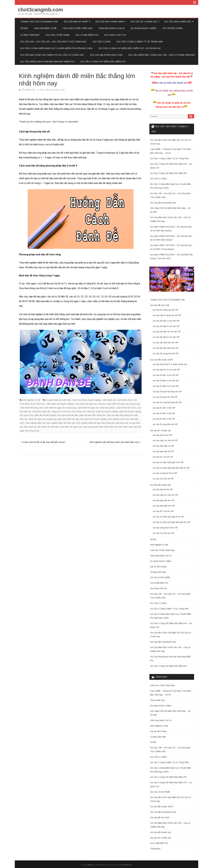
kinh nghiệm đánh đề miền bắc (61, 423)
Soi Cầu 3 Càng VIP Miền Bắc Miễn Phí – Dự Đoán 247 (130, 48)
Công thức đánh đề (41, 412)
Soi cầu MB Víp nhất (76, 22)
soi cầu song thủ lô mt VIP (165, 473)
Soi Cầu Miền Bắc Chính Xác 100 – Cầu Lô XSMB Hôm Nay (162, 55)
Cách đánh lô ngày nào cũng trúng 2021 (96, 408)
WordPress (127, 865)
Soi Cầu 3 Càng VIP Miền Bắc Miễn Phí (103, 62)
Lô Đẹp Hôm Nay (30, 35)
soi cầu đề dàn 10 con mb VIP (167, 332)
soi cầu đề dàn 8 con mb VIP (166, 337)
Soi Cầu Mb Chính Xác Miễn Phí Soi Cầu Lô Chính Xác (52, 55)
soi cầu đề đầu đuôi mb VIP (166, 348)
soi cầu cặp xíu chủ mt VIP (165, 440)
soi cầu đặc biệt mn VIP (164, 506)
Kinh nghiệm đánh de (35, 423)
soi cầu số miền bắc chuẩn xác (171, 83)
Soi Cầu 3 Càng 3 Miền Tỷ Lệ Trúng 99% (140, 42)
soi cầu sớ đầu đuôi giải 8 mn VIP (168, 517)
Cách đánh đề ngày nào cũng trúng (123, 404)
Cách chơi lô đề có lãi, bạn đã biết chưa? (43, 442)
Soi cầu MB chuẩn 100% (109, 22)
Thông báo (155, 849)
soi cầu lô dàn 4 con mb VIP (166, 375)
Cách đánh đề (109, 400)
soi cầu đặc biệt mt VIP (163, 446)
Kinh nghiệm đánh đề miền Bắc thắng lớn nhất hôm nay (102, 423)
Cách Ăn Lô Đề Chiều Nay (78, 28)
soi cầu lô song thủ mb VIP (165, 424)
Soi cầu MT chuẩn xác (144, 22)
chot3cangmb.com (40, 10)
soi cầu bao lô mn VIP (163, 489)
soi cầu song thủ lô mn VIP (165, 528)
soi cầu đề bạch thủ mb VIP (166, 343)
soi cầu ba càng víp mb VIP (166, 310)
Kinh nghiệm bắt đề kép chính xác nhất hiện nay (115, 442)
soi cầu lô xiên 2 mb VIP (164, 408)
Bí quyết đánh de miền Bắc (58, 400)
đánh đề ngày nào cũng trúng (43, 419)
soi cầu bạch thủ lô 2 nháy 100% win (170, 364)
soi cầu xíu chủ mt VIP (163, 479)
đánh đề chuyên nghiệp (107, 412)
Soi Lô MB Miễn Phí (87, 35)
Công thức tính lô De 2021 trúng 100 (69, 412)
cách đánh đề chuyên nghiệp (60, 404)
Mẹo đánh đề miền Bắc (48, 427)
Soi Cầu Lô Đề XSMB (58, 35)
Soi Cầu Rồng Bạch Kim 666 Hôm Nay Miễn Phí (47, 62)
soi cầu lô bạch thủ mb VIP (165, 397)
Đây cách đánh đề (66, 419)
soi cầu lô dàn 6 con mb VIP (166, 381)
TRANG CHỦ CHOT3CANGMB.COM (39, 22)
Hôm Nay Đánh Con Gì (112, 28)
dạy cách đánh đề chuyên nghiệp (91, 419)
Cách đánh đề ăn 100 (127, 400)
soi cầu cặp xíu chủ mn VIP (165, 495)
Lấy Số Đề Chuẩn (172, 28)
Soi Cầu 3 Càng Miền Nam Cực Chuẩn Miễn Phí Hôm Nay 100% (56, 48)
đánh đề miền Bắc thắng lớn (92, 415)
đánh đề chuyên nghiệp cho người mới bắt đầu (56, 415)
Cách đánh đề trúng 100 (31, 408)
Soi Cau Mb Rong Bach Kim (106, 55)
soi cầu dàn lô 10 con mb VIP (166, 370)
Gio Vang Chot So (115, 35)
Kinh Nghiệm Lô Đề (45, 28)
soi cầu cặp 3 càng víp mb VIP (167, 315)
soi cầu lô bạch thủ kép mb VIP (167, 392)
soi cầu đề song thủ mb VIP (166, 354)
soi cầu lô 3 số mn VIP (163, 511)
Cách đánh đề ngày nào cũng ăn (90, 404)
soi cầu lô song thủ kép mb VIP (167, 402)
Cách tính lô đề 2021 (126, 408)
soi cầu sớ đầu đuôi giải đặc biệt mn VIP (172, 522)
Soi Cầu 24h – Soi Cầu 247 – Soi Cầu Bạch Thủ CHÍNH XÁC (53, 42)
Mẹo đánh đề (30, 427)
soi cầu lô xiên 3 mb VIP (164, 413)
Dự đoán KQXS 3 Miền (143, 28)
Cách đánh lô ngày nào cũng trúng (60, 408)
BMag (90, 865)
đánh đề (91, 412)
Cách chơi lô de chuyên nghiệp (87, 400)
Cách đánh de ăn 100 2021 (32, 404)
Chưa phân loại (157, 700)
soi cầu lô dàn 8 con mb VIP (166, 386)
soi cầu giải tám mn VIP (164, 500)
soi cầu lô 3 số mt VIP (163, 457)
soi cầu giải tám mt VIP (163, 451)
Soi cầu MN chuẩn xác (178, 22)
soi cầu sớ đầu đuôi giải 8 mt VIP (168, 462)
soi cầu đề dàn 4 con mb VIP (166, 321)
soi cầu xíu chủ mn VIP (163, 533)
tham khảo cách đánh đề (105, 427)
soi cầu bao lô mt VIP (163, 435)
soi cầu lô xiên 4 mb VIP (164, 419)
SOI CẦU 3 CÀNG (102, 42)
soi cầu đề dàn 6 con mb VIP (166, 326)
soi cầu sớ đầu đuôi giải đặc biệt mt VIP (171, 468)
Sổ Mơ (24, 28)
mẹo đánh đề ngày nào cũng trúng (76, 427)
